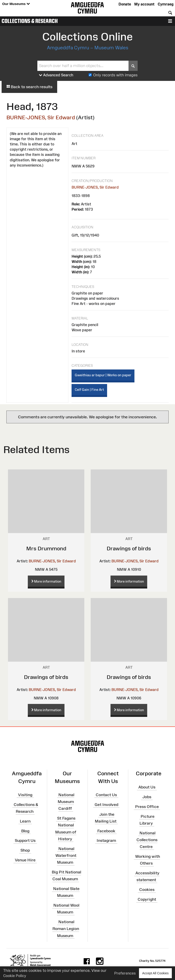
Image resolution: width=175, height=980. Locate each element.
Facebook (106, 831)
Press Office (147, 807)
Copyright (147, 899)
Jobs (147, 797)
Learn (25, 821)
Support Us (25, 840)
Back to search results (29, 87)
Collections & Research (30, 21)
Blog (25, 831)
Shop (25, 850)
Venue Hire (25, 860)
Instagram (106, 840)
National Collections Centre (147, 840)
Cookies (147, 890)
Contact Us (106, 795)
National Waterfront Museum (66, 855)
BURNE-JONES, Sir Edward (41, 117)
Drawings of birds (129, 548)
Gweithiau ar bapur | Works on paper (103, 375)
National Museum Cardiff (66, 802)
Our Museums (16, 4)
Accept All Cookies (155, 973)
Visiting (25, 795)
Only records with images (115, 75)
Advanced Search (56, 75)
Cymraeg (166, 4)
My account (144, 4)
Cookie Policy (15, 976)
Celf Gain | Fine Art (89, 390)
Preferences (125, 973)
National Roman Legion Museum (66, 929)
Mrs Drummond (46, 548)
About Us (147, 787)
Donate (125, 4)
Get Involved (106, 804)
